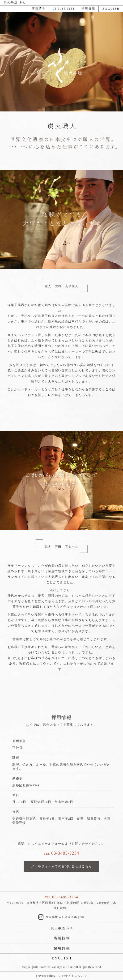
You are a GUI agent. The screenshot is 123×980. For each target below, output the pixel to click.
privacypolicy (46, 976)
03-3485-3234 (65, 853)
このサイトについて (73, 976)
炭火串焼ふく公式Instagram (61, 917)
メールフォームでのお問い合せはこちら (61, 866)
